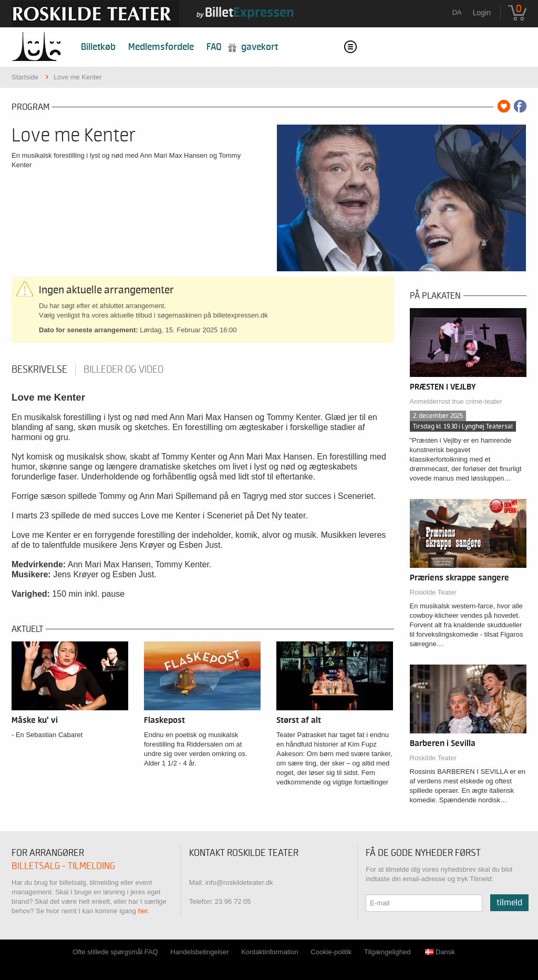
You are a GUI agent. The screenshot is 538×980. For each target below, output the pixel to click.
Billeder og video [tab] (123, 370)
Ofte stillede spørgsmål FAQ (115, 952)
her (143, 911)
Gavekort (260, 47)
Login (482, 13)
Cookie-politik (331, 952)
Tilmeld (509, 903)
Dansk (440, 952)
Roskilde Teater (433, 592)
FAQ (214, 47)
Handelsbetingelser (199, 952)
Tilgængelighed (387, 952)
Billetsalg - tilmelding (63, 866)
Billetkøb (98, 47)
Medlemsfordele (161, 47)
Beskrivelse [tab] (39, 370)
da (457, 12)
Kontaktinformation (270, 952)
